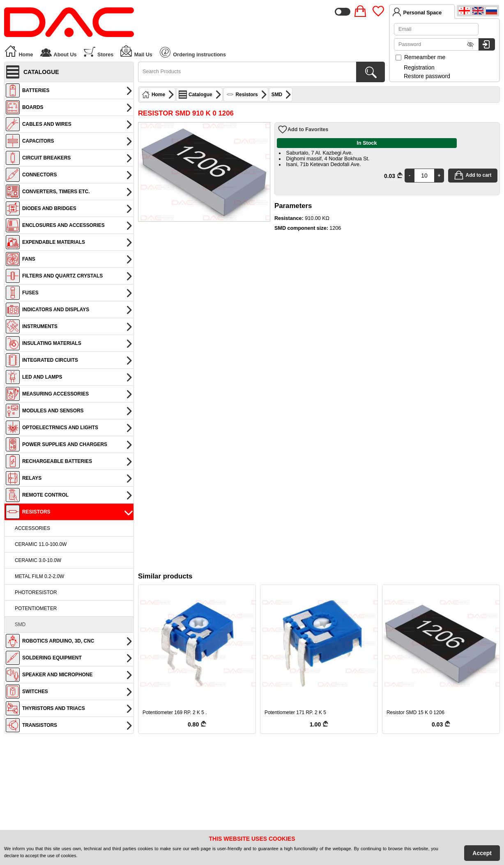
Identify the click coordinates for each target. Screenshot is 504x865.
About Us (58, 51)
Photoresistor (36, 592)
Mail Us (136, 51)
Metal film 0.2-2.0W (39, 576)
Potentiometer (36, 608)
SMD (20, 624)
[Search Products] (371, 72)
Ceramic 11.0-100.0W (41, 544)
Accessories (32, 528)
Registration (419, 67)
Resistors (247, 95)
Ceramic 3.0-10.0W (38, 560)
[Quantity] (424, 176)
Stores (98, 51)
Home (19, 51)
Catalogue (200, 95)
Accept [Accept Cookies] (482, 853)
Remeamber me (420, 57)
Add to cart (473, 175)
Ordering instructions (193, 52)
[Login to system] (487, 44)
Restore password (427, 76)
